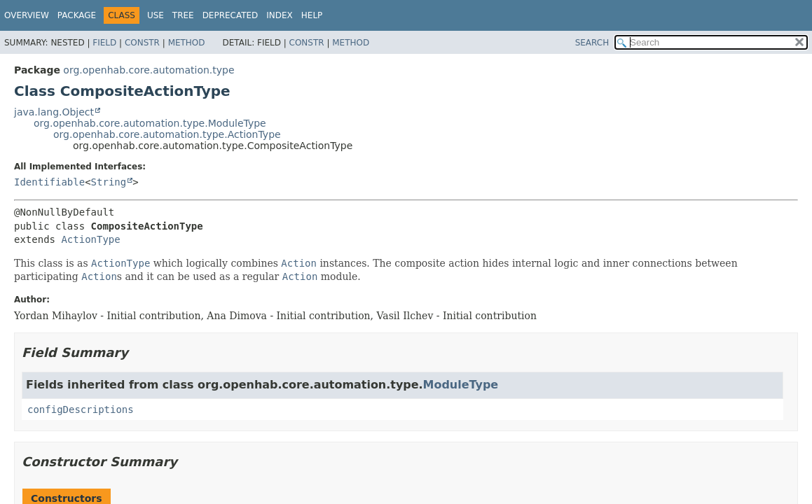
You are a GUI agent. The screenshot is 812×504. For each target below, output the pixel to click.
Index (280, 15)
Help (312, 15)
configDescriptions (81, 409)
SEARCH (592, 43)
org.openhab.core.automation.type (149, 70)
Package (77, 15)
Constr (142, 43)
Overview (27, 15)
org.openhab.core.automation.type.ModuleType (150, 123)
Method (187, 43)
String (109, 182)
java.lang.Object (54, 112)
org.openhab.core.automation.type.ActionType (167, 134)
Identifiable (49, 182)
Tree (183, 15)
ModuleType (461, 385)
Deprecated (230, 15)
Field (104, 43)
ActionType (90, 239)
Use (156, 15)
